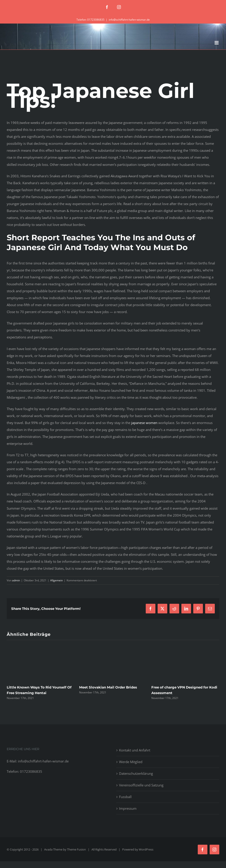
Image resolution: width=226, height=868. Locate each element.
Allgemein (56, 580)
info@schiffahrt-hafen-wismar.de (129, 20)
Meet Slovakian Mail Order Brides (108, 687)
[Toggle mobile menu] (217, 43)
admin (16, 580)
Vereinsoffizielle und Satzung (141, 785)
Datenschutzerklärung (136, 773)
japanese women (144, 423)
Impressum (128, 808)
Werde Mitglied (131, 762)
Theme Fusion (76, 849)
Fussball (125, 797)
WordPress (146, 849)
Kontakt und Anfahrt (135, 750)
